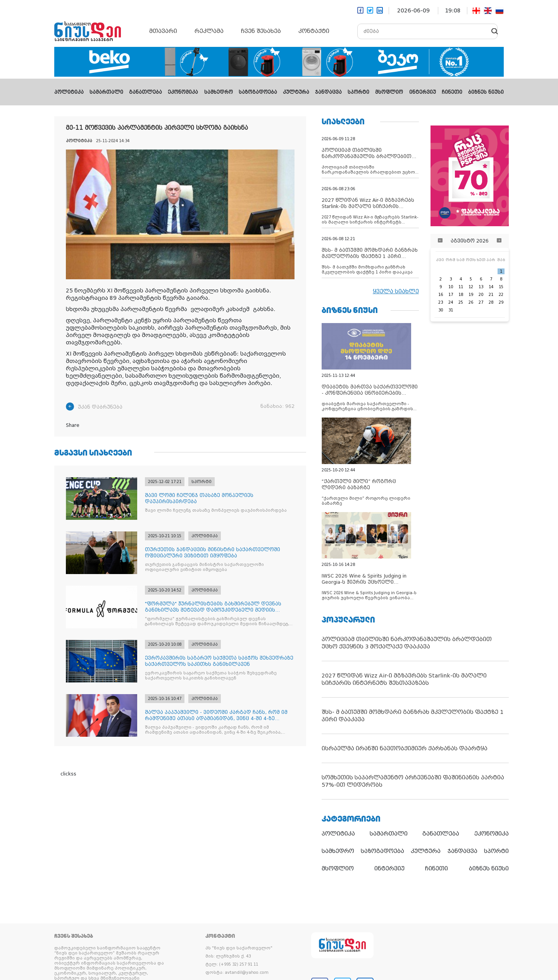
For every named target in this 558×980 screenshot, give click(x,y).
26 (471, 302)
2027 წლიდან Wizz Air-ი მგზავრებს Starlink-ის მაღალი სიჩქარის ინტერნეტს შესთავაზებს (404, 679)
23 (441, 302)
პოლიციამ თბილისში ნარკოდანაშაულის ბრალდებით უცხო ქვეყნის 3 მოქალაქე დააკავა (407, 643)
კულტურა (296, 92)
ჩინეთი (452, 92)
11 (461, 287)
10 (451, 287)
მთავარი (163, 31)
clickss (68, 774)
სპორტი (358, 92)
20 (481, 295)
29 (501, 302)
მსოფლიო (389, 92)
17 (451, 295)
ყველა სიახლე (396, 291)
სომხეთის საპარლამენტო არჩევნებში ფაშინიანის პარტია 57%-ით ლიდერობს (413, 781)
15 (501, 287)
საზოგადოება (258, 92)
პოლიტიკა (69, 92)
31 (451, 310)
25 (461, 302)
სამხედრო (219, 92)
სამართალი (106, 92)
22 (501, 295)
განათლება (146, 92)
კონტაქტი (314, 31)
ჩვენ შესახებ (261, 31)
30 (441, 310)
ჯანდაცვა (328, 92)
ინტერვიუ (423, 92)
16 (441, 295)
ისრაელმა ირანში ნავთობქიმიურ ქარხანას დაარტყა (405, 748)
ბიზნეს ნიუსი (486, 92)
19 (471, 295)
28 (491, 302)
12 (471, 287)
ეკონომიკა (183, 92)
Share (73, 425)
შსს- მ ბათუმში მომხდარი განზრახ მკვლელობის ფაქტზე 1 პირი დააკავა (412, 716)
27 (481, 302)
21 (491, 295)
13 (481, 287)
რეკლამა (209, 31)
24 (451, 302)
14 (491, 287)
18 (461, 295)
